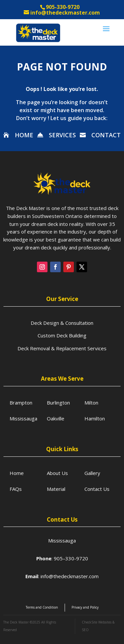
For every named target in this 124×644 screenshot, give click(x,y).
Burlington (58, 403)
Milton (91, 403)
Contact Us (97, 489)
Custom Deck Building (62, 335)
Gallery (92, 473)
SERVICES (62, 135)
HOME (24, 135)
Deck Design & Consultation (62, 323)
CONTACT (106, 135)
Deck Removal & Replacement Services (62, 348)
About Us (57, 473)
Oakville (56, 418)
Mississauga (23, 418)
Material (56, 489)
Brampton (21, 403)
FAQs (16, 489)
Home (17, 473)
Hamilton (95, 418)
